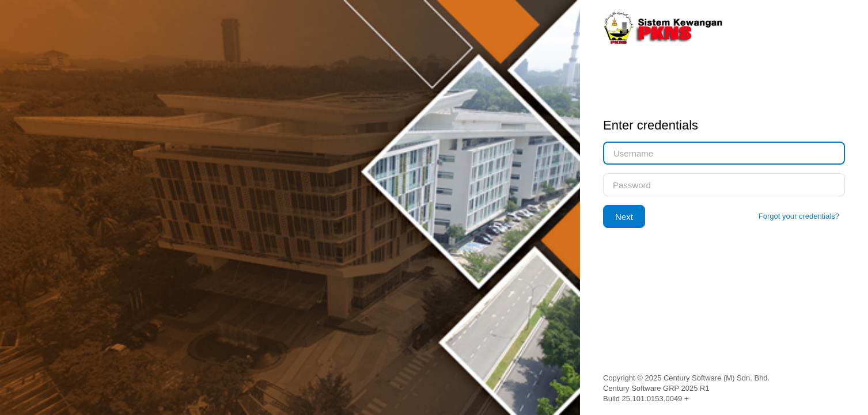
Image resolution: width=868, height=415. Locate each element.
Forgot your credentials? (799, 216)
